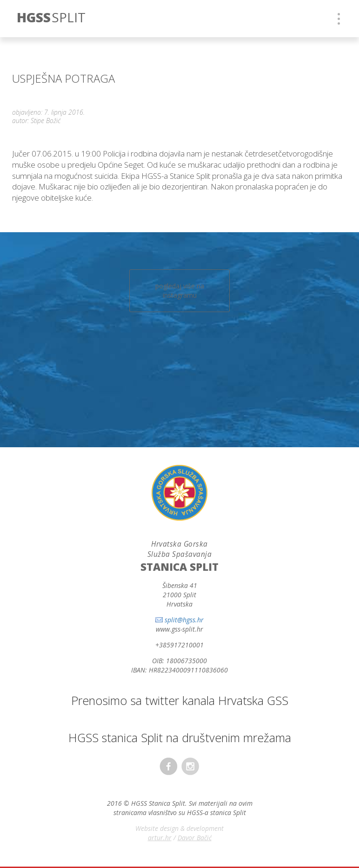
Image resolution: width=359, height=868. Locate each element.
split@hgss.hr (184, 620)
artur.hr (160, 838)
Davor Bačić (195, 838)
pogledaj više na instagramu (180, 290)
